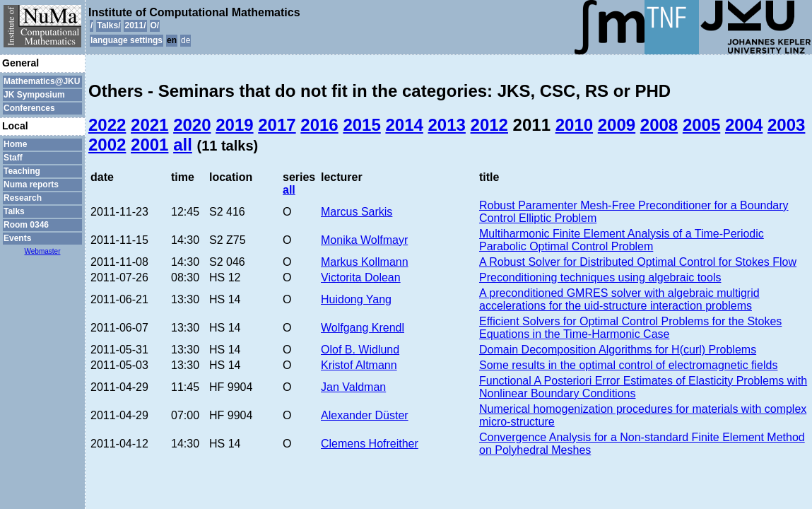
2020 (192, 125)
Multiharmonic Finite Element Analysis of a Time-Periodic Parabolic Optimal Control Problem (622, 240)
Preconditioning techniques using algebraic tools (600, 277)
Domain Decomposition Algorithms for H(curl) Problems (618, 350)
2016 (319, 125)
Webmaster (43, 251)
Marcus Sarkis (357, 212)
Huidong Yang (356, 299)
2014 (404, 125)
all (183, 145)
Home (15, 144)
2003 (786, 125)
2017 (277, 125)
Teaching (22, 171)
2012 (489, 125)
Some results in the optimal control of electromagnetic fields (628, 365)
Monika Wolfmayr (364, 240)
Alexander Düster (365, 415)
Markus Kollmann (365, 262)
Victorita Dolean (361, 277)
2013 (447, 125)
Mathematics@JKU (42, 81)
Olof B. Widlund (360, 350)
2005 (701, 125)
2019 (234, 125)
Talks (14, 211)
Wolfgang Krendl (363, 328)
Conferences (29, 108)
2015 (361, 125)
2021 (149, 125)
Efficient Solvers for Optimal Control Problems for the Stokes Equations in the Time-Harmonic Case (630, 328)
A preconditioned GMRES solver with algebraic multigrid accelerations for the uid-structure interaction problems (619, 299)
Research (23, 198)
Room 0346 (26, 225)
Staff (13, 158)
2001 (149, 145)
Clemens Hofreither (370, 444)
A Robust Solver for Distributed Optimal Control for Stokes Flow (638, 262)
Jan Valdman (353, 387)
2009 (617, 125)
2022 (107, 125)
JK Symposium (34, 95)
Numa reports (31, 185)
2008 (659, 125)
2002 (107, 145)
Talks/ (108, 25)
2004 (744, 125)
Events (17, 238)
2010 (574, 125)
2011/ (135, 25)
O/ (155, 25)
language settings (126, 40)
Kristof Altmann (359, 365)
